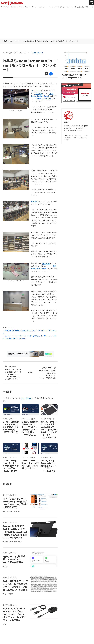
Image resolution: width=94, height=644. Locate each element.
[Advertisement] (47, 24)
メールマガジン (60, 7)
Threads (14, 7)
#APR (34, 53)
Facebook (7, 7)
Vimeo (51, 7)
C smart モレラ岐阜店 (43, 99)
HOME (5, 41)
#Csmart (40, 53)
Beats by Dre (35, 202)
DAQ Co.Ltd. (46, 263)
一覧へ (30, 373)
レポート (19, 41)
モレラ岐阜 (38, 93)
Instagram (21, 7)
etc (11, 41)
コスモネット (36, 91)
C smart (46, 96)
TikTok (34, 7)
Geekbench (70, 7)
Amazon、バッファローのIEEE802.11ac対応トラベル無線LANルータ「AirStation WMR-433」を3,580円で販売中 (13, 373)
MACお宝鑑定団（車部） (82, 7)
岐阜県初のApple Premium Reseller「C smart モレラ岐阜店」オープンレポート (52, 41)
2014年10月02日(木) (10, 53)
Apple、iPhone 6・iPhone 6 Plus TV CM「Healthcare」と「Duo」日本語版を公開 (47, 373)
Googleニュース (42, 7)
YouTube (28, 7)
